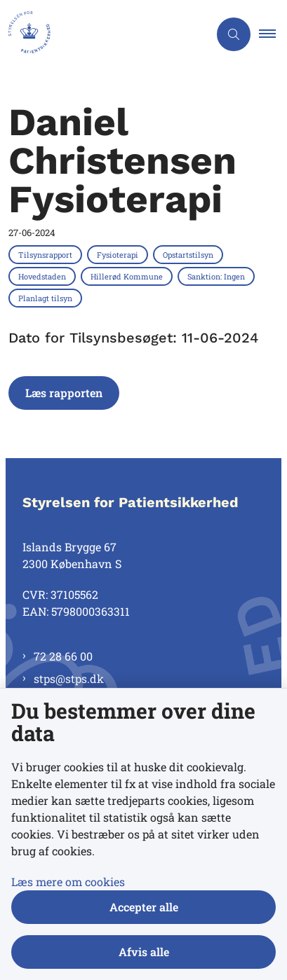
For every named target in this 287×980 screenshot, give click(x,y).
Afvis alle (144, 952)
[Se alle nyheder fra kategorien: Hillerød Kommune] (128, 276)
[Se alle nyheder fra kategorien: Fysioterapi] (119, 254)
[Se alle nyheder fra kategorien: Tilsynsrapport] (47, 254)
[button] (273, 34)
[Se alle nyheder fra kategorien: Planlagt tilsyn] (47, 298)
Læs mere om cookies (68, 882)
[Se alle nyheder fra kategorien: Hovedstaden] (44, 276)
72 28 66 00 (63, 656)
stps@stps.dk (69, 678)
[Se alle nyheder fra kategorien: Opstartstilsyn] (189, 254)
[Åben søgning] (234, 34)
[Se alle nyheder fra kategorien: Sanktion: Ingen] (218, 276)
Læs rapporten (64, 393)
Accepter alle (144, 907)
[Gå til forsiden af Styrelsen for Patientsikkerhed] (104, 34)
